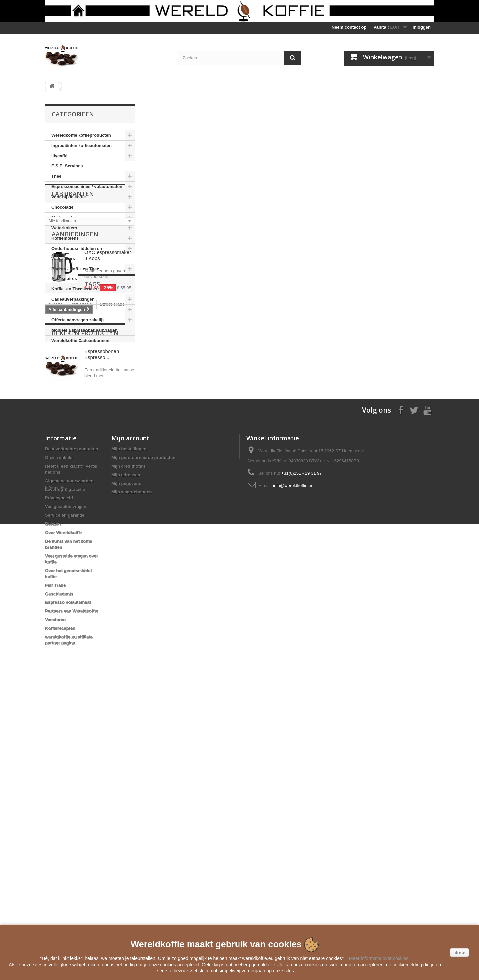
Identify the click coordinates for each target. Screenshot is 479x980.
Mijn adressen (126, 764)
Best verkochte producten (72, 738)
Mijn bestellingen (129, 738)
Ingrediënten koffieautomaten (81, 145)
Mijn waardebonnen (132, 781)
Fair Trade (55, 874)
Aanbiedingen (75, 415)
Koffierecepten (60, 917)
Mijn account (130, 727)
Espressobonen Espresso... (102, 632)
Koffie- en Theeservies (74, 289)
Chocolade (62, 207)
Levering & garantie (65, 778)
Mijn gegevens (126, 772)
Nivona (55, 535)
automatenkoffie (65, 545)
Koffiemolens (65, 238)
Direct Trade (112, 535)
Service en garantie (65, 804)
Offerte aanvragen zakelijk (78, 320)
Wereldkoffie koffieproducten (81, 135)
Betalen (53, 813)
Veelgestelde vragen (66, 796)
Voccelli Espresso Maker (74, 565)
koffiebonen (101, 545)
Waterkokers (64, 228)
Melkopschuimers (70, 218)
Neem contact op (349, 27)
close (459, 953)
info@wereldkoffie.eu (293, 774)
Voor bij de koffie (69, 197)
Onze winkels (59, 747)
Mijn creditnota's (129, 755)
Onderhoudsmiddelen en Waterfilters (77, 253)
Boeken (59, 310)
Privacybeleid (59, 787)
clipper (107, 555)
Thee (56, 176)
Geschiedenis (59, 883)
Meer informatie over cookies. (380, 958)
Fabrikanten (73, 366)
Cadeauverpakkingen (73, 299)
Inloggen (422, 27)
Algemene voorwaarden (69, 770)
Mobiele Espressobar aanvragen (84, 330)
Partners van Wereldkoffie (72, 900)
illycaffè (59, 156)
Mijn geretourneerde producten (143, 747)
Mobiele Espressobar (70, 555)
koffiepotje (81, 535)
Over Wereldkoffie (63, 822)
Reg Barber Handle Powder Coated (84, 575)
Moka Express (63, 585)
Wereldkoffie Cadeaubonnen (80, 340)
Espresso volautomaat (68, 891)
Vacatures (55, 909)
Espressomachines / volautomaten (87, 187)
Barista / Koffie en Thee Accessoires (75, 274)
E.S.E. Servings (67, 166)
